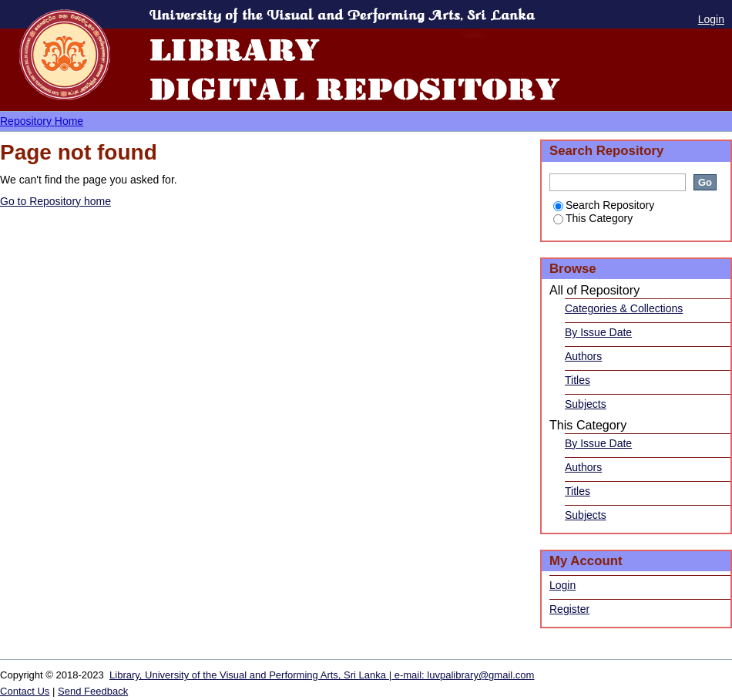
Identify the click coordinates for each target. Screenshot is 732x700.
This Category (593, 218)
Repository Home (42, 121)
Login (711, 19)
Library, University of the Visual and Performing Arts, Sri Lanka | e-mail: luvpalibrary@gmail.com (322, 675)
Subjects (586, 404)
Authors (583, 356)
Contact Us (25, 691)
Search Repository (604, 205)
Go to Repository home (55, 201)
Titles (578, 380)
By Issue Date (598, 332)
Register (569, 609)
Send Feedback (93, 691)
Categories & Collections (624, 308)
